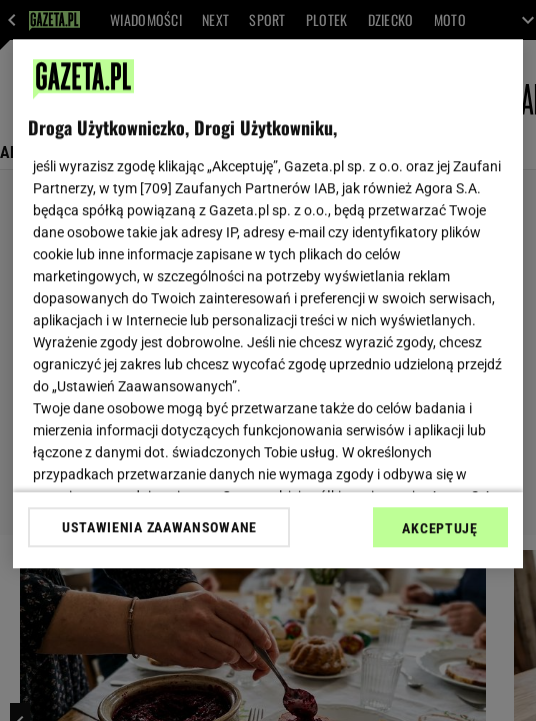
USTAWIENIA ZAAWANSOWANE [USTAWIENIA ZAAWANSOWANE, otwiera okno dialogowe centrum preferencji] (159, 527)
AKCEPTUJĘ (439, 528)
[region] (267, 303)
